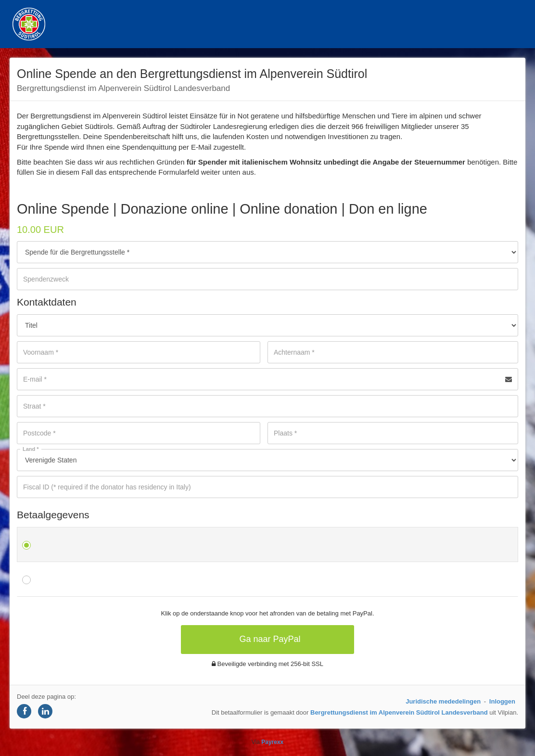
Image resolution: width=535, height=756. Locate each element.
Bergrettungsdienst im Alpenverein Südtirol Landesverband (399, 712)
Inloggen (502, 701)
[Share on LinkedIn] (45, 711)
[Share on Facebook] (24, 711)
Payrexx (272, 742)
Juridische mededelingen (443, 701)
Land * (31, 449)
